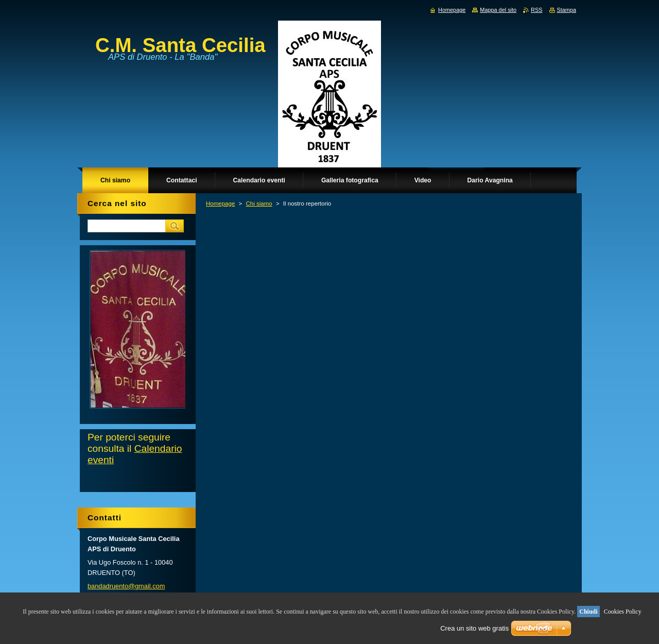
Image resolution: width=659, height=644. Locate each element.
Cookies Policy (623, 612)
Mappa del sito (498, 10)
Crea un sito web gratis (474, 628)
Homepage (220, 204)
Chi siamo (259, 204)
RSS (536, 10)
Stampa (567, 10)
